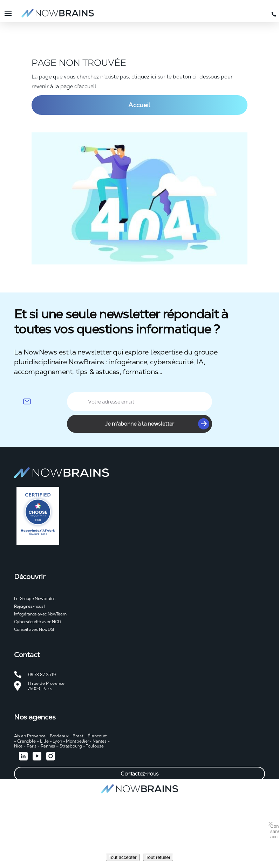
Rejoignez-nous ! (30, 606)
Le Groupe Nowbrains (35, 599)
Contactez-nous (139, 774)
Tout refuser (158, 857)
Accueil (139, 105)
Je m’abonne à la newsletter (157, 424)
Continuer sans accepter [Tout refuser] (272, 825)
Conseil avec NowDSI (34, 629)
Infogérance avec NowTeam (40, 614)
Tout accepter (123, 857)
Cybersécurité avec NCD (38, 622)
